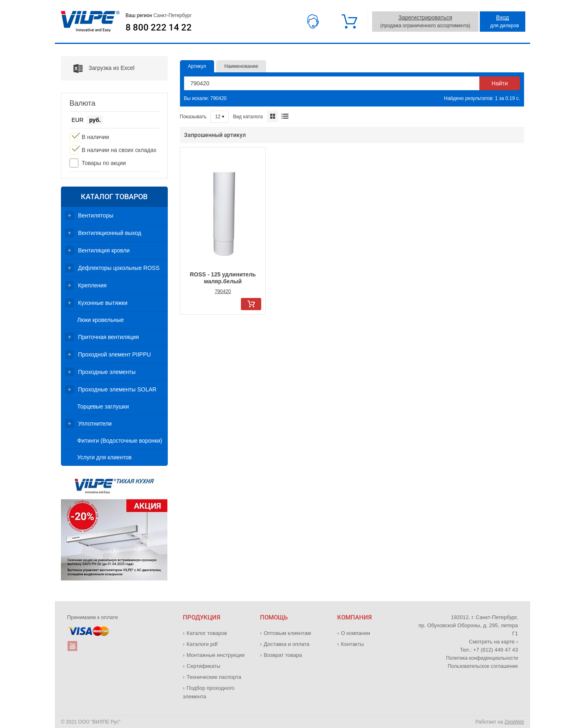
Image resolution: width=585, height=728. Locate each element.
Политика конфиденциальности (482, 658)
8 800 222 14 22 (159, 28)
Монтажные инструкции (216, 655)
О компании (355, 633)
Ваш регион (159, 15)
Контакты (352, 644)
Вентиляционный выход (110, 233)
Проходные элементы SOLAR (117, 389)
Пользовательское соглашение (483, 666)
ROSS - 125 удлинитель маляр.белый (223, 278)
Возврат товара (283, 655)
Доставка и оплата (286, 644)
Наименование (241, 66)
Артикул (197, 66)
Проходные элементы (107, 372)
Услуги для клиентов (104, 457)
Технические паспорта (214, 677)
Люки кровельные (101, 320)
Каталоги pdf (202, 644)
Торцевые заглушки (103, 406)
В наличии (95, 137)
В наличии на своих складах (119, 150)
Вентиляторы (96, 215)
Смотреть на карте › (493, 642)
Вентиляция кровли (104, 250)
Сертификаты (203, 666)
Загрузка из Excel (98, 68)
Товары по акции (104, 163)
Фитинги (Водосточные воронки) (120, 441)
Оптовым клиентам (287, 633)
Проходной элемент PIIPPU (114, 354)
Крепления (92, 285)
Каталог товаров (114, 197)
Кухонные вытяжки (103, 303)
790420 (223, 291)
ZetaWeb (514, 722)
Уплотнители (95, 424)
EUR (78, 120)
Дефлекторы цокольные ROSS (119, 268)
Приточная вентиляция (108, 337)
